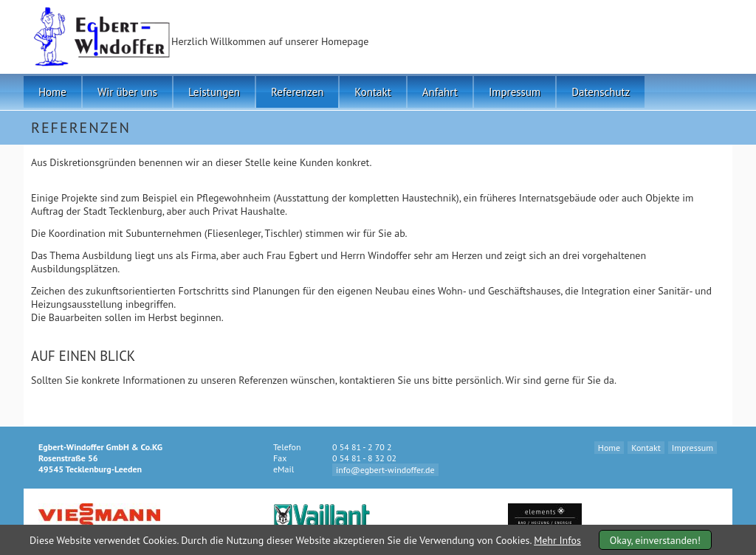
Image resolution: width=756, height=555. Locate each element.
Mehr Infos (557, 540)
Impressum (515, 92)
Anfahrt (440, 92)
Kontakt (372, 92)
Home (52, 92)
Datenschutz (601, 92)
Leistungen (214, 92)
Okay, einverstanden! (655, 540)
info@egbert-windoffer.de (385, 470)
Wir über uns (127, 92)
